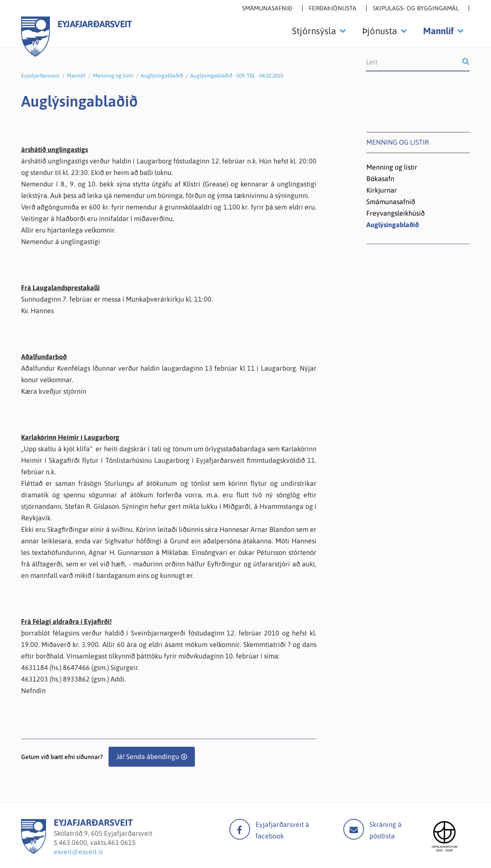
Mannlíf (76, 76)
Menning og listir (113, 76)
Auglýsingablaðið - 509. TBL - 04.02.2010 (237, 76)
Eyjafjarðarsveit (40, 76)
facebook (240, 829)
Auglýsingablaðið (162, 76)
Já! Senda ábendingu (148, 757)
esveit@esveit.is (78, 852)
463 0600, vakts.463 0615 (97, 842)
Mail (354, 829)
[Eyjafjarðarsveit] (34, 852)
